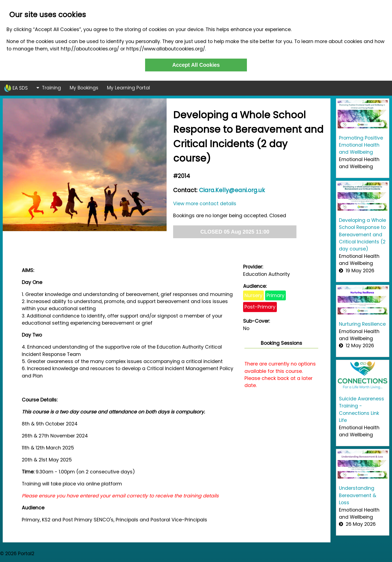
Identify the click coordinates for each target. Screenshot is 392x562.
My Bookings (84, 88)
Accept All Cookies (196, 65)
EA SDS (16, 88)
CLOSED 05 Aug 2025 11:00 (235, 232)
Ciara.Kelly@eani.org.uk (232, 190)
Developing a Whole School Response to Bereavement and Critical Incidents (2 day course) (362, 235)
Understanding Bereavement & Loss (358, 495)
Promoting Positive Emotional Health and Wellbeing (361, 145)
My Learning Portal (128, 88)
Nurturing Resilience (362, 324)
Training (49, 88)
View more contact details (205, 204)
